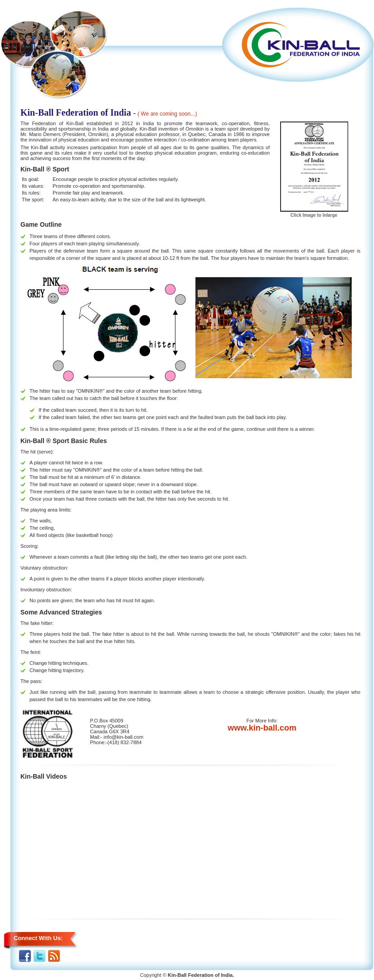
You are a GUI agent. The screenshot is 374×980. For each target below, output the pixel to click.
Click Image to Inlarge (314, 213)
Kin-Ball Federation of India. (201, 975)
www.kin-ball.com (262, 728)
